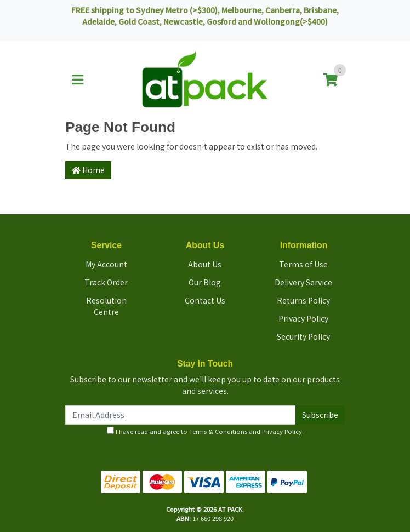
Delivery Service (303, 282)
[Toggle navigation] (78, 80)
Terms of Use (303, 264)
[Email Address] (181, 415)
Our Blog (205, 282)
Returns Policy (303, 300)
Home (88, 170)
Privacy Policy (303, 318)
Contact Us (205, 300)
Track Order (106, 282)
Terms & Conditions (218, 431)
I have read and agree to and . (205, 431)
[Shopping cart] (331, 80)
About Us (205, 264)
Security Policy (303, 336)
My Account (106, 264)
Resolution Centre (106, 306)
